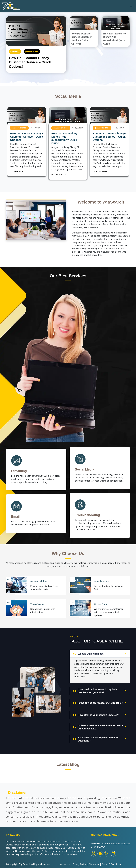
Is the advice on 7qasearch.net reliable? (98, 701)
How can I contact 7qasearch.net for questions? (96, 737)
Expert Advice (39, 580)
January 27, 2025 (32, 52)
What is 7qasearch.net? (89, 652)
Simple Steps (102, 580)
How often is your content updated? (96, 713)
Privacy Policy (79, 862)
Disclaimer (94, 862)
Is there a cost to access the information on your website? (98, 725)
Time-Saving (38, 603)
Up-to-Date (101, 603)
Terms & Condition (111, 862)
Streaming (15, 52)
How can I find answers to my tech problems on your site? (95, 689)
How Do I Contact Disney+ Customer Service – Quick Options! (31, 62)
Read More (17, 171)
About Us (65, 862)
